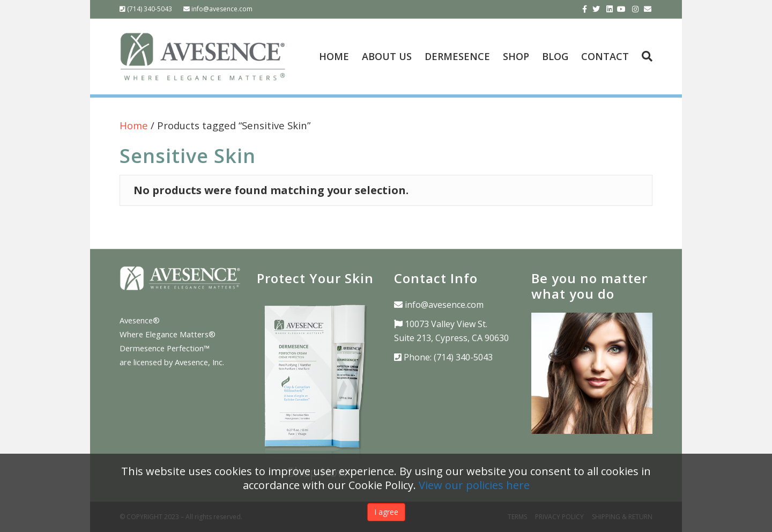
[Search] (644, 56)
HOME (334, 56)
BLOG (555, 56)
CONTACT (605, 56)
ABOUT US (387, 56)
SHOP (516, 56)
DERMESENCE (457, 56)
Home (134, 125)
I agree (386, 512)
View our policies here (474, 485)
